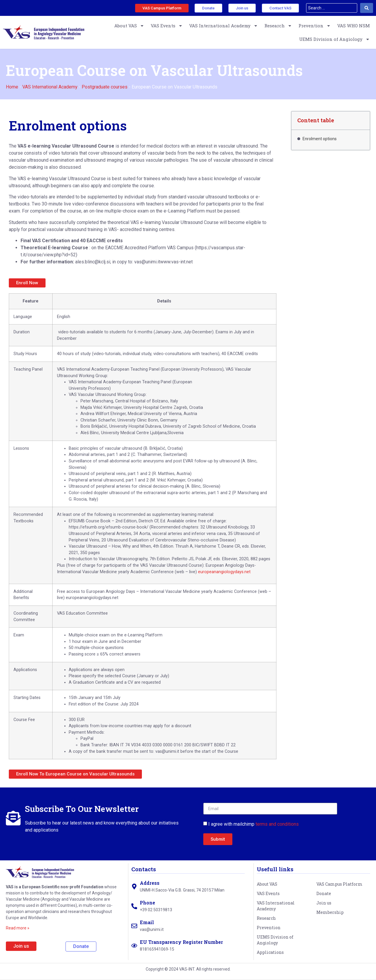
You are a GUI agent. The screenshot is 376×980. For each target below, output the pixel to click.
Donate (324, 893)
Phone (147, 903)
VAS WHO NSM (354, 26)
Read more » (18, 928)
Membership (330, 912)
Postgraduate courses (105, 87)
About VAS (129, 26)
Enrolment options (320, 139)
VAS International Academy (224, 26)
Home (12, 87)
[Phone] (134, 906)
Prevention (315, 26)
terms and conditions (277, 824)
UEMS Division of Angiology (334, 39)
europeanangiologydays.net (224, 572)
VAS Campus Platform (339, 884)
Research (278, 26)
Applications (270, 952)
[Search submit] (367, 8)
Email (147, 922)
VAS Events (167, 26)
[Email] (134, 926)
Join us (324, 903)
